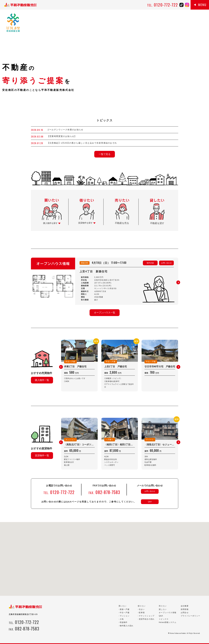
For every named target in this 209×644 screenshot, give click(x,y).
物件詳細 (150, 263)
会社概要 (185, 606)
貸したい (163, 609)
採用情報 (185, 609)
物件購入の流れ (127, 626)
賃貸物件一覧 (42, 455)
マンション (125, 616)
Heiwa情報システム (168, 622)
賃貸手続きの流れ (147, 619)
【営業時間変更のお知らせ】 (62, 136)
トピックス (164, 619)
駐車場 (142, 613)
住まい (142, 609)
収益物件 (124, 622)
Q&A (150, 502)
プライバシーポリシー (190, 616)
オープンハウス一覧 (105, 313)
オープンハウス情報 (168, 613)
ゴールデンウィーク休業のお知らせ (65, 130)
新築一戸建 (125, 609)
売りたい (163, 606)
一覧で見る (105, 154)
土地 (122, 619)
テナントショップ (147, 616)
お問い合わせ (166, 263)
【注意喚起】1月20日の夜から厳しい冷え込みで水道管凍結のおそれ (82, 143)
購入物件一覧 (42, 380)
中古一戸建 (125, 613)
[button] (178, 282)
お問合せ (185, 613)
